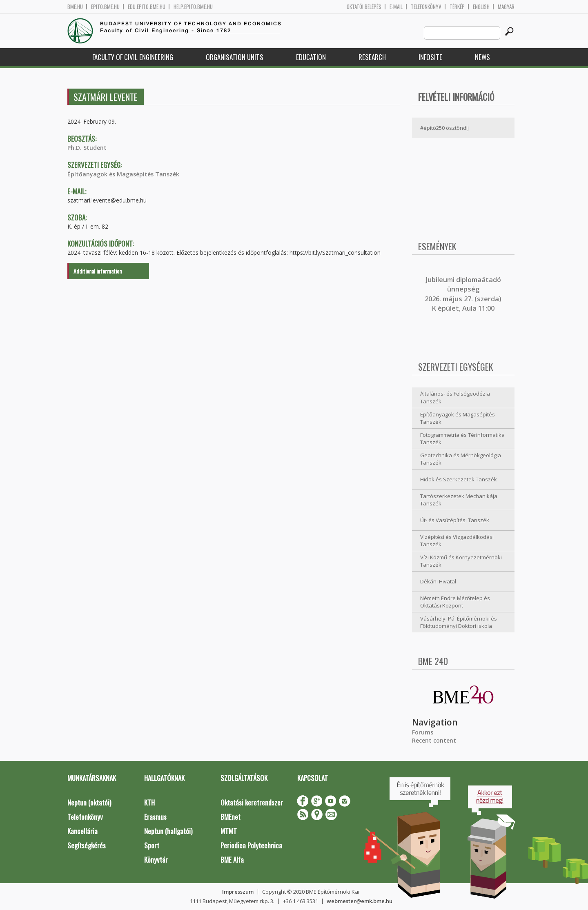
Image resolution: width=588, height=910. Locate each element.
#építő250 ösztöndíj (444, 128)
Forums (423, 732)
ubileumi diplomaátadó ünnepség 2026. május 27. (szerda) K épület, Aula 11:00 (463, 294)
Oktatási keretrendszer (252, 802)
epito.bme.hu (105, 7)
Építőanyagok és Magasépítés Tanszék (123, 174)
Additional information (98, 271)
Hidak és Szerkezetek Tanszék (459, 479)
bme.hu (75, 7)
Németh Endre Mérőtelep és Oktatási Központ (455, 602)
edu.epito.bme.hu (147, 7)
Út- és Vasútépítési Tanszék (455, 520)
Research (372, 57)
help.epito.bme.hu (193, 7)
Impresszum (238, 892)
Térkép (457, 7)
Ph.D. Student (87, 148)
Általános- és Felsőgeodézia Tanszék (455, 397)
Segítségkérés (87, 845)
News (482, 57)
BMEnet (231, 817)
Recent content (434, 740)
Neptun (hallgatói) (168, 831)
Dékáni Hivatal (438, 581)
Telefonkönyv (426, 7)
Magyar (506, 7)
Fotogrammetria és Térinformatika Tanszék (462, 439)
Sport (152, 845)
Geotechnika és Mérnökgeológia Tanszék (461, 459)
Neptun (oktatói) (89, 802)
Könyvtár (156, 860)
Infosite (430, 57)
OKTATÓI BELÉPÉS (364, 7)
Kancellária (82, 831)
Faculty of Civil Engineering (133, 57)
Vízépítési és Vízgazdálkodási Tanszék (457, 541)
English (481, 7)
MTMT (229, 831)
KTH (149, 802)
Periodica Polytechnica (251, 845)
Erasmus (155, 817)
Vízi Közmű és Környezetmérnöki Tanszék (461, 561)
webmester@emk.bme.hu (360, 901)
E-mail (396, 7)
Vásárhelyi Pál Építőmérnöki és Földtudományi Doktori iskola (459, 622)
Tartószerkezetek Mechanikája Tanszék (459, 500)
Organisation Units (235, 57)
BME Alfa (232, 860)
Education (311, 57)
